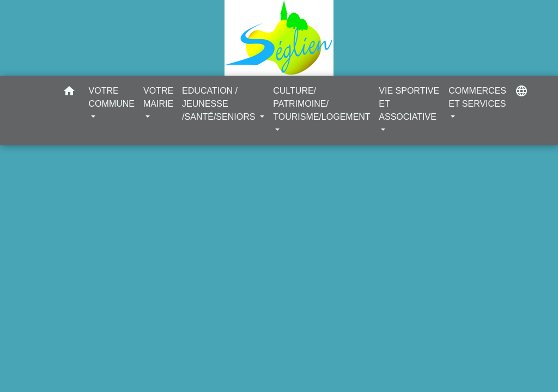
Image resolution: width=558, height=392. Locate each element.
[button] (69, 93)
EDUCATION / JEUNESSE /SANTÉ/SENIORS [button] (220, 104)
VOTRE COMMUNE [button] (112, 97)
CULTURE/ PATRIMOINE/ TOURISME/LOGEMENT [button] (322, 104)
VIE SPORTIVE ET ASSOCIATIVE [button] (409, 104)
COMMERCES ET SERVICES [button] (477, 97)
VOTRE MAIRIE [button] (158, 97)
